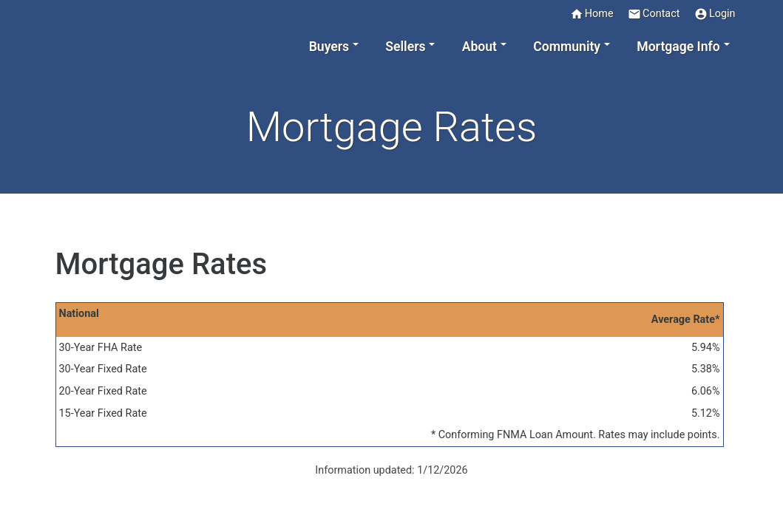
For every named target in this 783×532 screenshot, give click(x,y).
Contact (654, 14)
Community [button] (567, 47)
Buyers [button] (329, 47)
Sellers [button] (405, 47)
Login (715, 14)
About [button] (479, 47)
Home (592, 14)
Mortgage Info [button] (678, 47)
